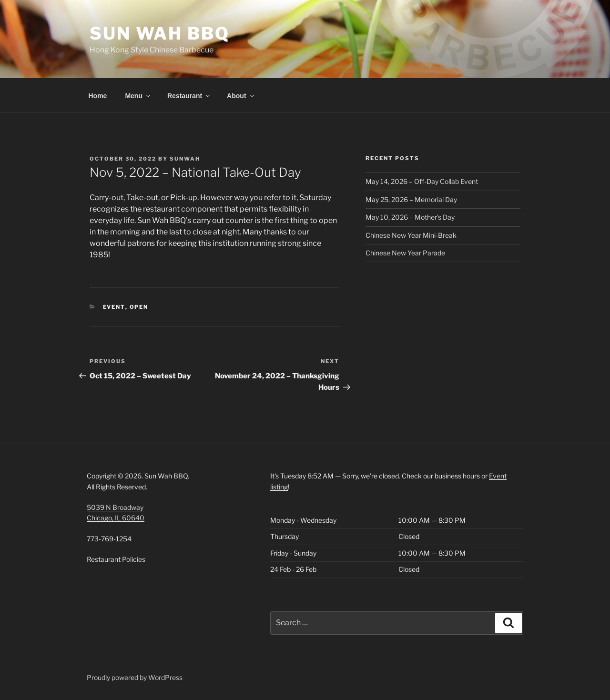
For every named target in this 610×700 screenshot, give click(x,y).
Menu (138, 96)
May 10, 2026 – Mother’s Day (410, 217)
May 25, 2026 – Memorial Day (411, 199)
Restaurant (189, 96)
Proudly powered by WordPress (135, 677)
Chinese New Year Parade (405, 253)
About (241, 96)
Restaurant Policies (116, 559)
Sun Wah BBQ (160, 33)
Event (114, 307)
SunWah (185, 159)
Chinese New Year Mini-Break (411, 235)
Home (98, 96)
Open (139, 307)
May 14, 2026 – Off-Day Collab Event (422, 181)
